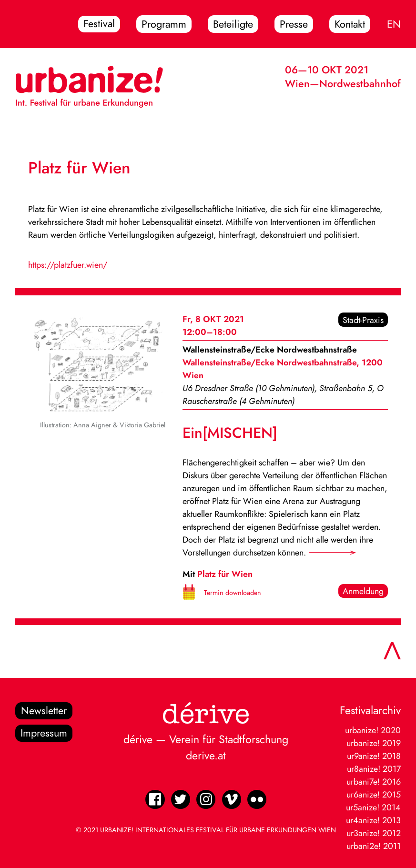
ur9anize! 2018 (374, 756)
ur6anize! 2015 (374, 794)
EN (394, 24)
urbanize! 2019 (374, 743)
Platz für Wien (225, 574)
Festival (99, 24)
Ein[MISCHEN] (230, 433)
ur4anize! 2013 (373, 820)
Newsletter (44, 711)
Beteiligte (233, 24)
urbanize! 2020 (373, 730)
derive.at (206, 756)
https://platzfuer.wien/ (68, 265)
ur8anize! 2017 (374, 769)
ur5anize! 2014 (373, 807)
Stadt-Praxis (363, 320)
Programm (164, 24)
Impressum (44, 733)
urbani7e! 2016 (374, 782)
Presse (294, 24)
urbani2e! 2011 (374, 846)
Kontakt (350, 24)
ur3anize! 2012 (374, 833)
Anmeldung (363, 591)
